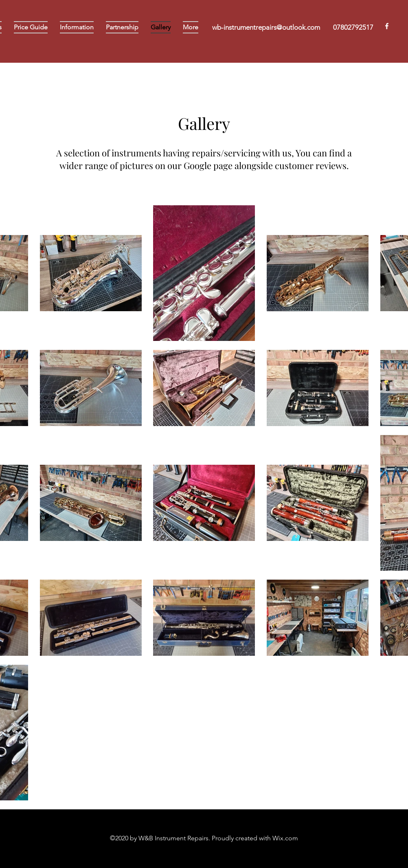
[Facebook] (387, 26)
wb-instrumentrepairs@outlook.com (266, 27)
